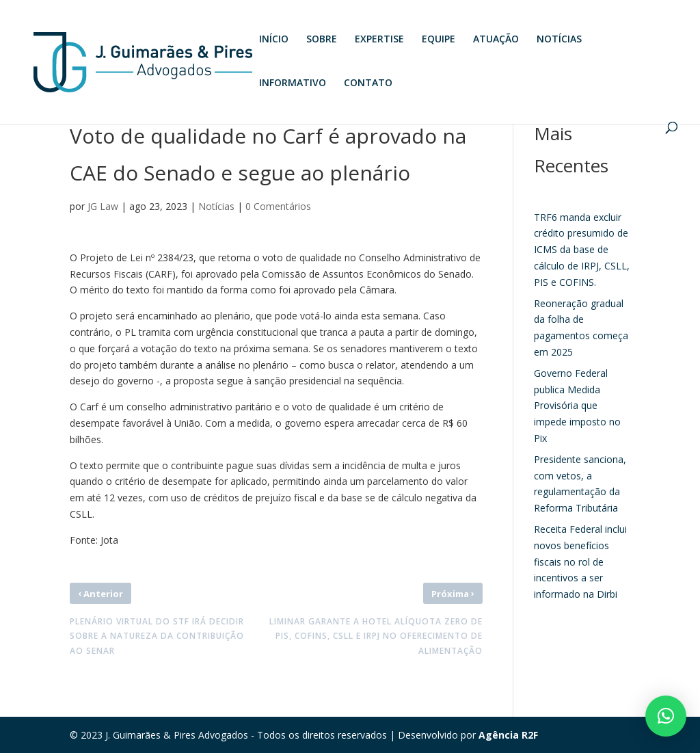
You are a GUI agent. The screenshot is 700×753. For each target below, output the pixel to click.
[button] (666, 716)
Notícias (216, 206)
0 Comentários (278, 206)
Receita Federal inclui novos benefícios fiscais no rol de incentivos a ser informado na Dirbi (580, 562)
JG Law (103, 206)
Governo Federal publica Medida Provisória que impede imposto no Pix (577, 406)
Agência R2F (508, 735)
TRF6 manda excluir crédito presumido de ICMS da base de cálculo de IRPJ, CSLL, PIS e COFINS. (582, 250)
